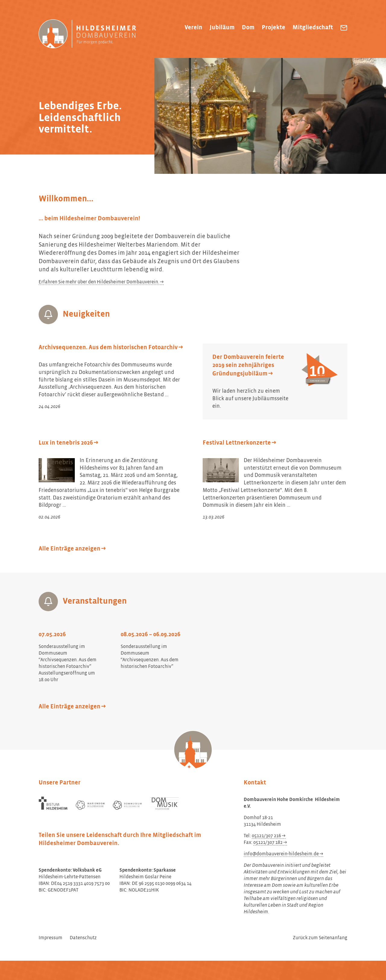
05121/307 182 (268, 843)
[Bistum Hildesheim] (53, 803)
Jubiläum (222, 28)
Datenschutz (83, 938)
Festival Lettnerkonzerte (237, 443)
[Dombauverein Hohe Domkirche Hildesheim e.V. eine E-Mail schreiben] (344, 28)
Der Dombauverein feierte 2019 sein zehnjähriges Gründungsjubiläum (248, 366)
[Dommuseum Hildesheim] (127, 805)
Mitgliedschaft (313, 28)
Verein (193, 28)
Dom (248, 28)
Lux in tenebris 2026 (66, 443)
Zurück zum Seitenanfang (320, 938)
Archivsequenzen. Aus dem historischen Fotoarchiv (108, 348)
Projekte (274, 28)
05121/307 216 (266, 836)
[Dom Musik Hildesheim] (164, 804)
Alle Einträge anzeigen (70, 549)
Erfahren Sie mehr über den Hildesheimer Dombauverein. (99, 282)
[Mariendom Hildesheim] (90, 805)
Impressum (51, 938)
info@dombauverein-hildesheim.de (281, 854)
